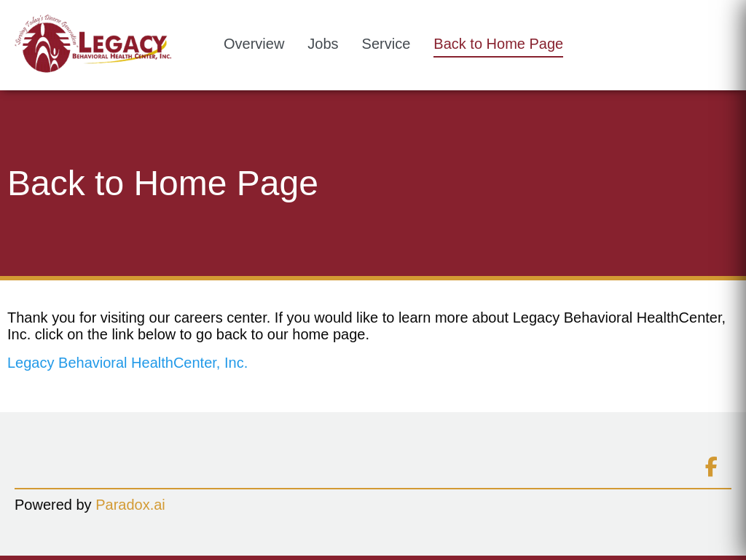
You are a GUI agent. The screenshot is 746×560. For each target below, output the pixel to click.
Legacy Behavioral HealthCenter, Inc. (127, 363)
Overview (254, 44)
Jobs (323, 44)
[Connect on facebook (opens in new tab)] (711, 468)
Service (386, 44)
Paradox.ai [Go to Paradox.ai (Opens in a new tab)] (130, 505)
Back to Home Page (498, 44)
